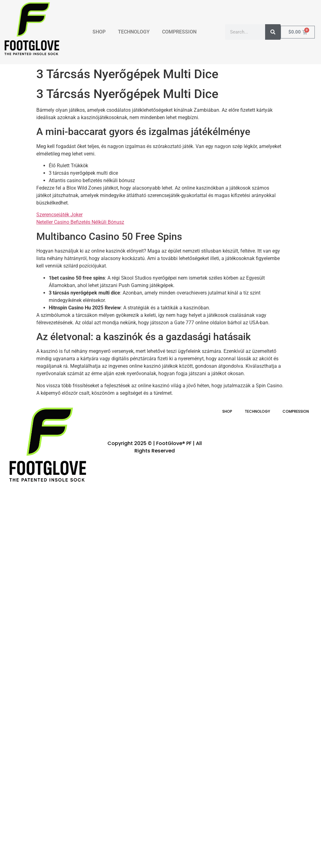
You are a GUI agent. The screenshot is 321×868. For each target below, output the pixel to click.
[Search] (273, 32)
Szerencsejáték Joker (59, 215)
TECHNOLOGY (134, 32)
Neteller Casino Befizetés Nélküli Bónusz (80, 222)
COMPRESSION (179, 32)
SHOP (99, 32)
